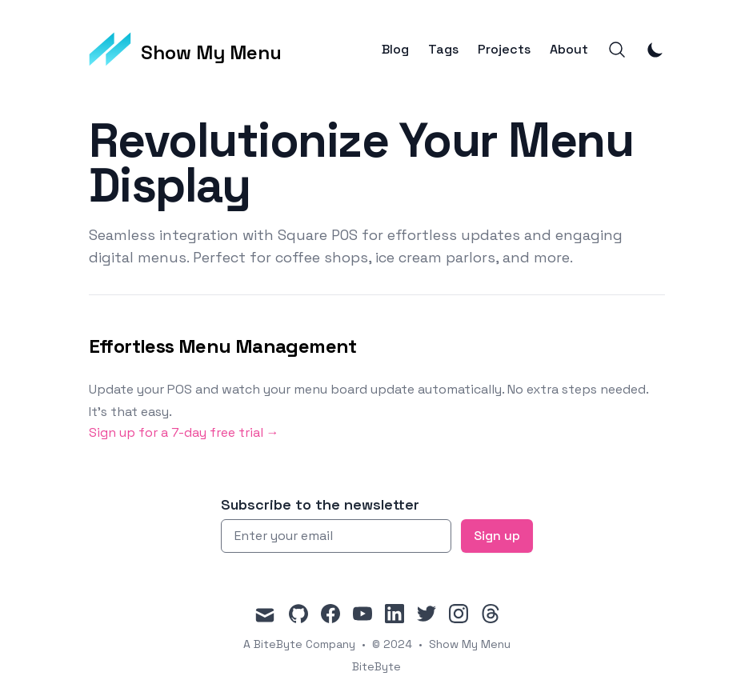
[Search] (617, 50)
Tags (443, 50)
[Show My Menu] (186, 50)
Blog (395, 50)
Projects (504, 50)
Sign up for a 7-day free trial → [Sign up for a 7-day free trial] (184, 432)
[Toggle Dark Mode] (655, 50)
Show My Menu (470, 644)
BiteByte (376, 666)
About (569, 50)
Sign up (497, 536)
